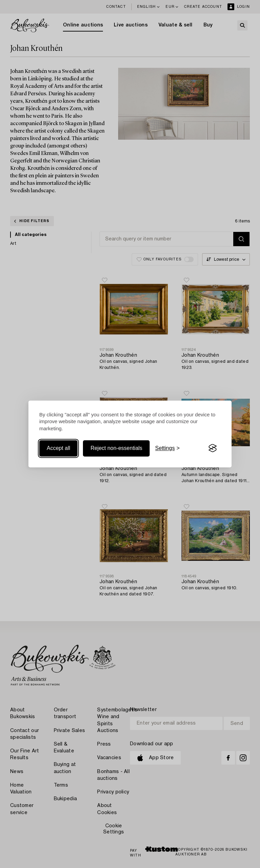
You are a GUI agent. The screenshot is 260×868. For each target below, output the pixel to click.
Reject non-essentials (116, 448)
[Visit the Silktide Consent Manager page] (213, 448)
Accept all (58, 448)
